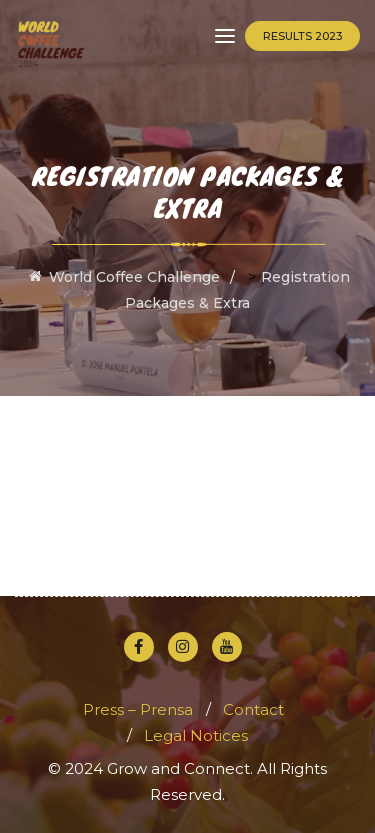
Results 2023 (302, 36)
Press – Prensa (138, 709)
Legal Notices (196, 735)
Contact (253, 709)
